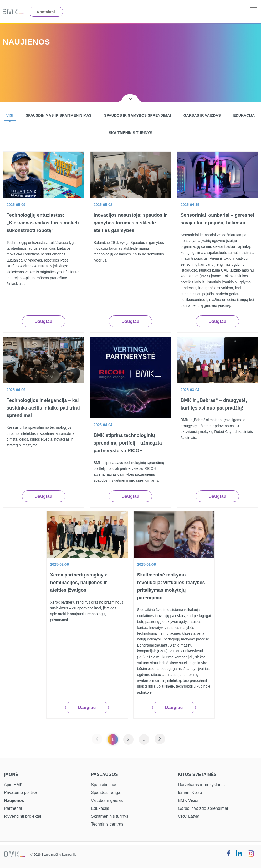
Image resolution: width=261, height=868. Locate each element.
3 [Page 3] (144, 739)
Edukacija (244, 115)
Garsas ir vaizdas (202, 115)
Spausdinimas (104, 785)
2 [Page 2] (128, 739)
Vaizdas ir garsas (107, 800)
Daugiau (43, 321)
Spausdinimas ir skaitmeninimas (59, 115)
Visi (10, 115)
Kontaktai (46, 12)
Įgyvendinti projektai (22, 816)
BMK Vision (189, 800)
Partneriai (13, 808)
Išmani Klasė (190, 793)
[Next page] (160, 739)
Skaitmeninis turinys (131, 133)
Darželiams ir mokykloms (201, 785)
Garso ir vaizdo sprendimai (203, 808)
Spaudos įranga (106, 793)
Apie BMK (13, 785)
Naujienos (14, 800)
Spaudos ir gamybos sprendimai (137, 115)
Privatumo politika (21, 793)
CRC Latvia (189, 816)
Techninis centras (107, 824)
